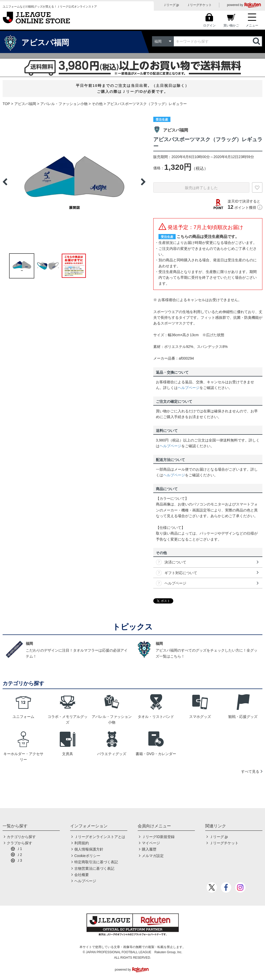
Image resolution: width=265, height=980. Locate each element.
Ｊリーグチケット (199, 5)
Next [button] (143, 182)
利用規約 (82, 843)
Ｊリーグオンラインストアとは (100, 837)
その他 (97, 104)
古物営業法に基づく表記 (94, 868)
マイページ (151, 843)
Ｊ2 (19, 855)
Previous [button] (5, 182)
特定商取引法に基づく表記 (96, 862)
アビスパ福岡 (25, 104)
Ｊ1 (19, 849)
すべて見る (250, 771)
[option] (74, 182)
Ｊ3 (19, 860)
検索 (257, 41)
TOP (6, 104)
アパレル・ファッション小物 (64, 104)
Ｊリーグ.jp (171, 5)
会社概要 (82, 875)
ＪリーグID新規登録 (158, 837)
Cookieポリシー (87, 856)
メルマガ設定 (153, 856)
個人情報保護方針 (89, 849)
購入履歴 (149, 849)
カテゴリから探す (21, 837)
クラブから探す (19, 843)
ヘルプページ (189, 388)
